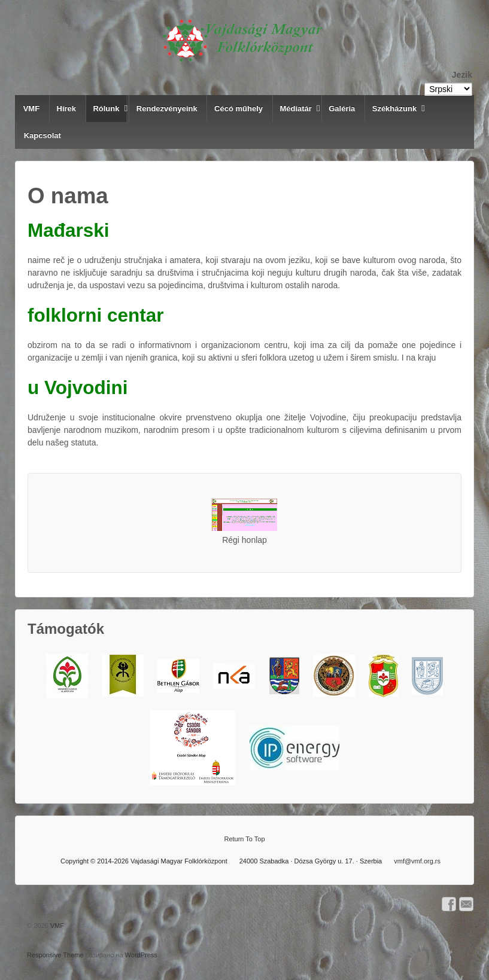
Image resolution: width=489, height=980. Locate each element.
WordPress (141, 955)
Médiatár (295, 109)
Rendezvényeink (167, 109)
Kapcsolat (42, 135)
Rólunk (106, 109)
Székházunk (394, 109)
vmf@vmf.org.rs (417, 861)
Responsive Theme (55, 955)
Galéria (342, 109)
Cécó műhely (239, 109)
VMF (31, 109)
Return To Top (244, 839)
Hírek (67, 109)
